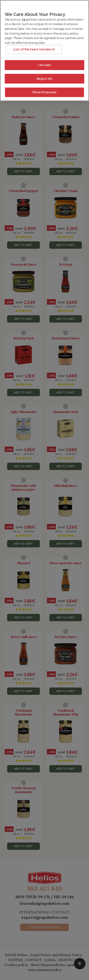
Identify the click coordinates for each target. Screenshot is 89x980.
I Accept (44, 63)
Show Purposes (45, 90)
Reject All (44, 76)
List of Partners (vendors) (34, 47)
